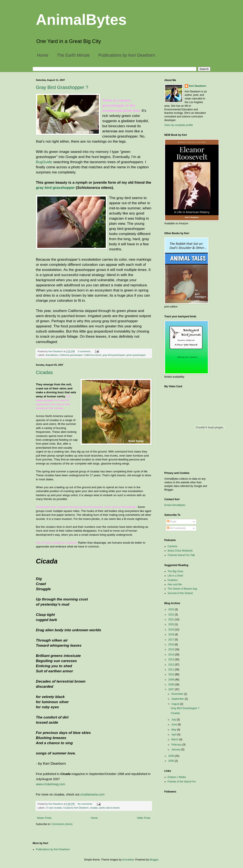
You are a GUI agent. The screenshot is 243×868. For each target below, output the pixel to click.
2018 (171, 634)
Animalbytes (52, 355)
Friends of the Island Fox (182, 782)
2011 (171, 670)
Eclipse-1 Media (177, 777)
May (174, 730)
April (174, 735)
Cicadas (44, 372)
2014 (171, 655)
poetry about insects (109, 808)
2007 (171, 689)
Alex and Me (175, 584)
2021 (171, 620)
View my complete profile (179, 125)
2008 (171, 685)
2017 (171, 640)
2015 (171, 649)
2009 (171, 680)
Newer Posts (44, 818)
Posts (172, 522)
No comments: (86, 804)
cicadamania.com (92, 794)
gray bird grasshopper (55, 188)
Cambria (172, 546)
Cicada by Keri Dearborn (76, 808)
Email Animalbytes (175, 505)
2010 (171, 674)
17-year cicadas (54, 808)
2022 (171, 615)
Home (43, 55)
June (174, 725)
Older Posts (144, 818)
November (178, 694)
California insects (93, 355)
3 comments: (85, 351)
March (175, 739)
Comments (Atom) (62, 824)
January (176, 750)
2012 (171, 665)
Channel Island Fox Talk (181, 555)
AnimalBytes (81, 20)
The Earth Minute (73, 55)
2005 (171, 761)
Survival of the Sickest (180, 593)
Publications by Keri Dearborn (127, 55)
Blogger (154, 860)
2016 (171, 645)
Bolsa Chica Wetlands (180, 551)
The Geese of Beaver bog (182, 589)
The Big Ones (175, 571)
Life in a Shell (175, 576)
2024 (171, 609)
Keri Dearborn (198, 86)
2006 (171, 756)
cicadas (94, 808)
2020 (171, 624)
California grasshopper (71, 355)
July (174, 720)
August (176, 704)
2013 (171, 660)
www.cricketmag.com (51, 784)
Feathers (173, 580)
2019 (171, 630)
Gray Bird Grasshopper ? (62, 87)
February (177, 745)
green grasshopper (136, 355)
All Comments (176, 528)
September (178, 699)
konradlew (128, 860)
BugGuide (44, 162)
